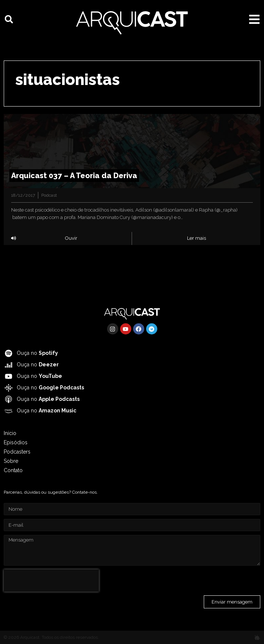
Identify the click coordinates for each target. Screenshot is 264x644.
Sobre (11, 461)
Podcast (49, 195)
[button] (9, 19)
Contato (13, 470)
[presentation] (51, 581)
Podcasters (17, 452)
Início (10, 433)
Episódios (16, 442)
